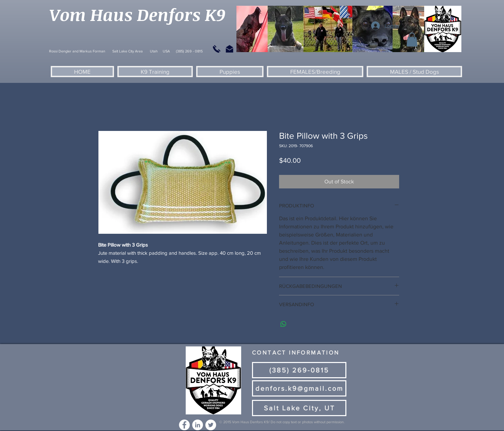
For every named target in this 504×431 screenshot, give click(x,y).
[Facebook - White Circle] (184, 425)
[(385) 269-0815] (299, 370)
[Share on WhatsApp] (283, 324)
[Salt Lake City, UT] (299, 408)
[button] (412, 40)
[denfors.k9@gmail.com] (299, 388)
